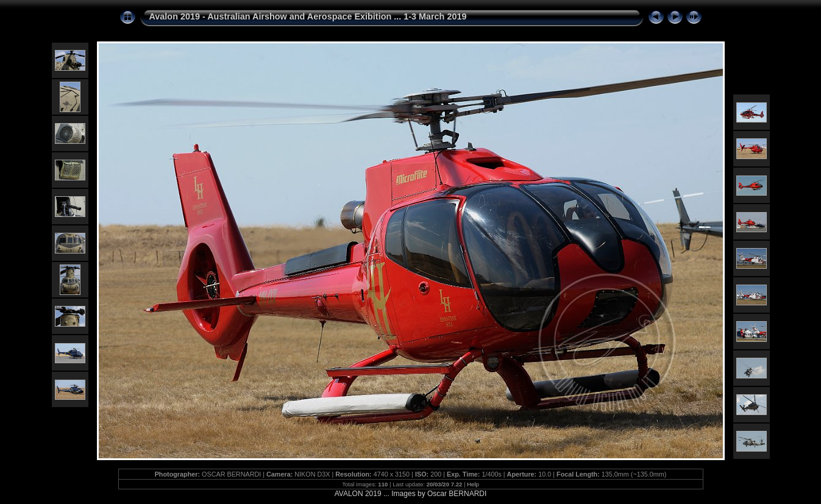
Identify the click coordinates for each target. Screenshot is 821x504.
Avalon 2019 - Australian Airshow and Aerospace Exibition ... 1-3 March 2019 (308, 16)
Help (473, 484)
